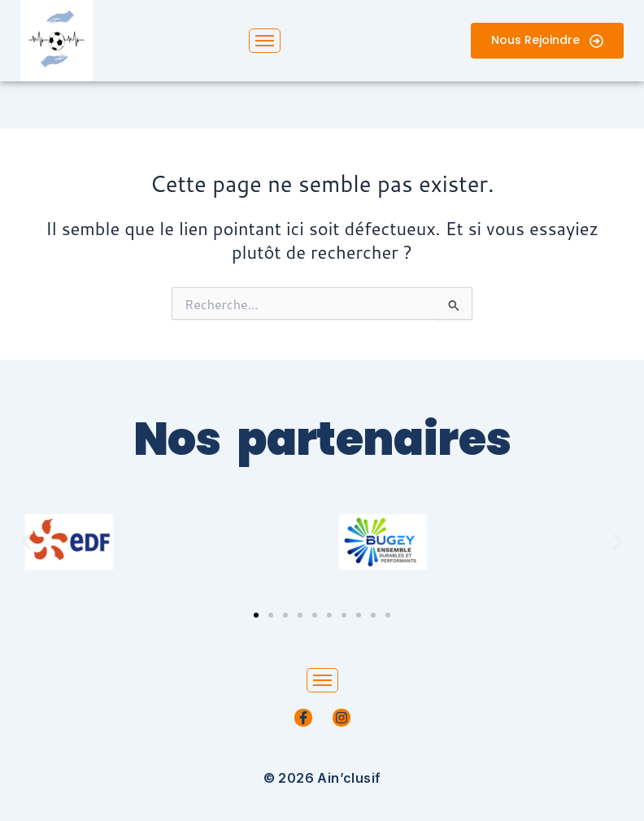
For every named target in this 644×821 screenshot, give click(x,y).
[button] (26, 542)
